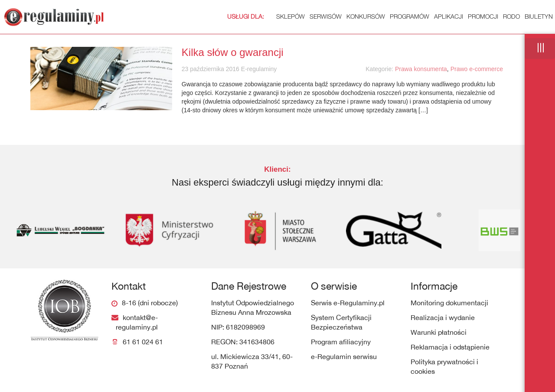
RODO (511, 16)
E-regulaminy (258, 69)
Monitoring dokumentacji (449, 303)
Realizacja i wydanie (443, 317)
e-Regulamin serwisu (344, 356)
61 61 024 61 (143, 342)
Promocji (483, 16)
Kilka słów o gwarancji (233, 52)
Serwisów (326, 16)
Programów (410, 16)
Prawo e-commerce (477, 69)
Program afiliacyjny (341, 342)
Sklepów (266, 16)
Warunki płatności (439, 332)
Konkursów (366, 16)
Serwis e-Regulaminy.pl (348, 303)
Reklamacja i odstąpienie (450, 347)
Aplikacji (449, 16)
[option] (55, 230)
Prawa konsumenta (421, 69)
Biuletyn (539, 16)
